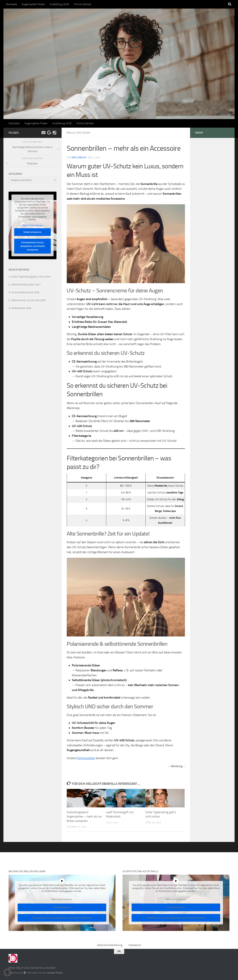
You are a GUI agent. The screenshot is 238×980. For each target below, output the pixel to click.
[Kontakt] (54, 133)
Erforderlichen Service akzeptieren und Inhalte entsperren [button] (33, 246)
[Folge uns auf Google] (49, 133)
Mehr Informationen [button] (33, 225)
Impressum (135, 945)
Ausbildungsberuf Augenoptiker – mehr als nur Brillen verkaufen (84, 817)
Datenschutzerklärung (110, 945)
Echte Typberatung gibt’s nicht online (31, 277)
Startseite (11, 4)
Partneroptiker (86, 758)
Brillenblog (79, 157)
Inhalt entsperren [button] (33, 232)
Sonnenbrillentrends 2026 (25, 292)
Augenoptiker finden (33, 4)
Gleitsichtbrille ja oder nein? (26, 285)
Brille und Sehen (78, 133)
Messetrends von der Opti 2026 (29, 300)
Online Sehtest (83, 4)
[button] (8, 972)
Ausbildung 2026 (59, 4)
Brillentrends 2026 (21, 308)
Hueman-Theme (55, 973)
